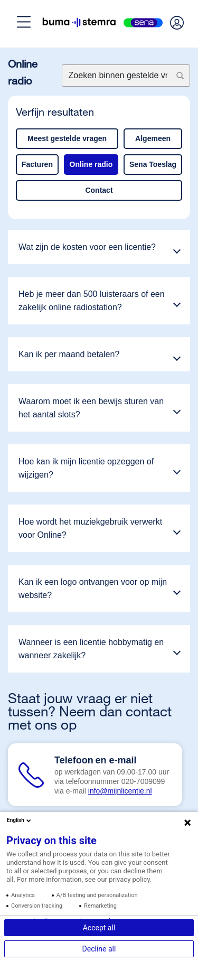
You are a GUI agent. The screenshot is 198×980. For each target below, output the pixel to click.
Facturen (37, 164)
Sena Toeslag (153, 164)
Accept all (99, 928)
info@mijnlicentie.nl (120, 791)
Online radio (91, 164)
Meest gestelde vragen (67, 138)
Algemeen (153, 138)
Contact (99, 190)
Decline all (99, 949)
